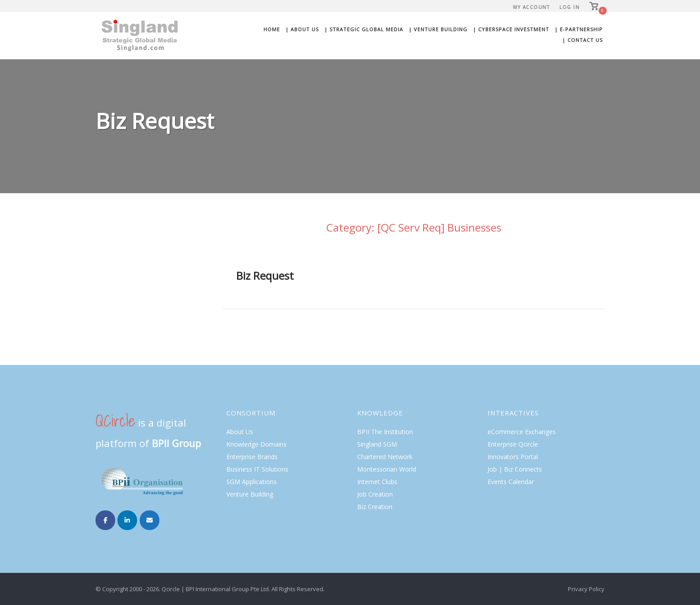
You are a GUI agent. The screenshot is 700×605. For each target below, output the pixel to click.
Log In (569, 7)
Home (272, 29)
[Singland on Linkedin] (127, 520)
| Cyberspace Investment (511, 29)
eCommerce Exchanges (522, 432)
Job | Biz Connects (515, 469)
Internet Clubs (377, 482)
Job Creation (375, 494)
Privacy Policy (586, 589)
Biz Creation (375, 507)
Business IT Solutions (257, 469)
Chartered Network (385, 457)
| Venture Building (438, 29)
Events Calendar (511, 482)
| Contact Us (582, 40)
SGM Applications (252, 482)
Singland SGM (377, 444)
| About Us (302, 29)
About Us (240, 432)
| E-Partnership (579, 29)
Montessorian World (387, 469)
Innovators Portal (513, 457)
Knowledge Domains (256, 444)
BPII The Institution (385, 432)
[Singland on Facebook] (105, 520)
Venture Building (250, 494)
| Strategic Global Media (364, 29)
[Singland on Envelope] (150, 520)
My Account (531, 7)
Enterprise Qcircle (513, 444)
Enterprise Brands (252, 457)
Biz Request (265, 276)
